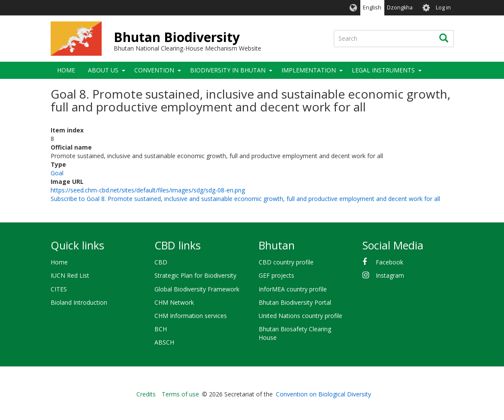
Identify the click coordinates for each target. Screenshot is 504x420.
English (372, 7)
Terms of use (180, 394)
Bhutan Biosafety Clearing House (295, 333)
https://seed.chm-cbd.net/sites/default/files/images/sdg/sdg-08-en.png (148, 190)
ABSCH (164, 342)
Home (66, 70)
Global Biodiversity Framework (197, 289)
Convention (154, 70)
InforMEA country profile (293, 289)
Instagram (390, 275)
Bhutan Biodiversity (177, 37)
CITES (59, 289)
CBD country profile (286, 262)
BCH (161, 329)
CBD (161, 262)
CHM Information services (191, 316)
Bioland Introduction (79, 302)
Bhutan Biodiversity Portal (295, 302)
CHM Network (174, 302)
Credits (146, 394)
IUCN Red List (70, 275)
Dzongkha (400, 7)
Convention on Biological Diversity (323, 394)
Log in (443, 7)
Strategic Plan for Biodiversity (195, 275)
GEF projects (276, 275)
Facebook (389, 262)
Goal (57, 173)
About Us (103, 70)
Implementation (309, 70)
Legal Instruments (383, 70)
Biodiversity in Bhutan (228, 70)
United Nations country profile (300, 316)
